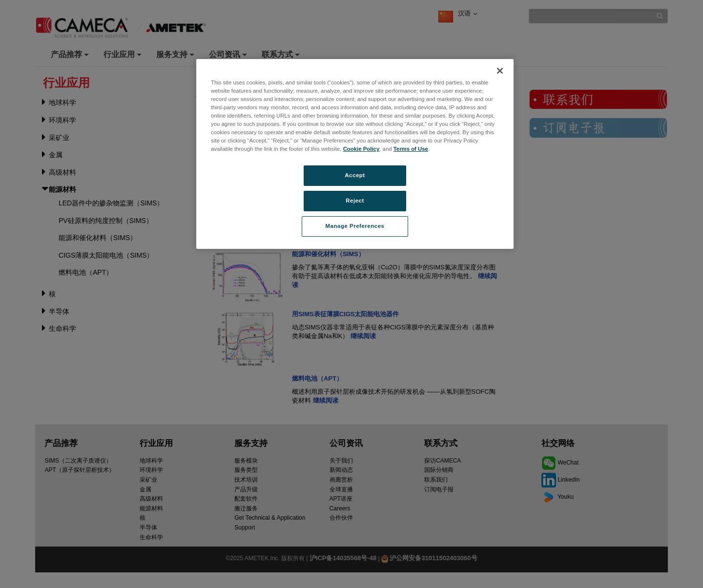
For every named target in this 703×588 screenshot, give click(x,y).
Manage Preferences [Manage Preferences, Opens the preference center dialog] (355, 226)
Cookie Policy (362, 149)
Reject (355, 201)
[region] (355, 154)
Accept (355, 175)
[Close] (500, 71)
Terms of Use (411, 149)
